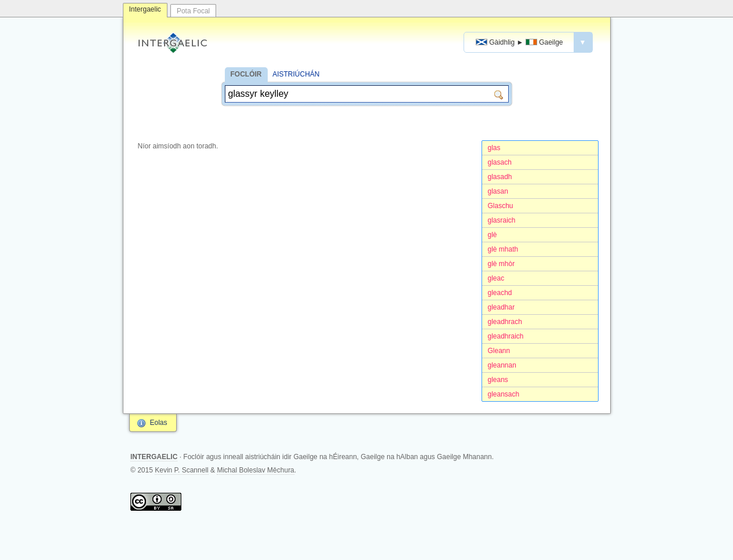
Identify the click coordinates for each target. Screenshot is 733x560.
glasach (500, 162)
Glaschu (501, 206)
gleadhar (502, 307)
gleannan (502, 365)
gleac (496, 278)
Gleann (499, 351)
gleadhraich (506, 336)
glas (494, 148)
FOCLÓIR (246, 74)
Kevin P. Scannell (182, 470)
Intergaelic (145, 9)
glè (493, 235)
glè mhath (503, 249)
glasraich (502, 220)
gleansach (504, 394)
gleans (498, 380)
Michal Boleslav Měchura (255, 470)
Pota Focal (193, 11)
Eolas (159, 423)
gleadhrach (505, 322)
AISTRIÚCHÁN (296, 74)
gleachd (500, 293)
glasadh (500, 177)
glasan (498, 191)
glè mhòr (502, 264)
